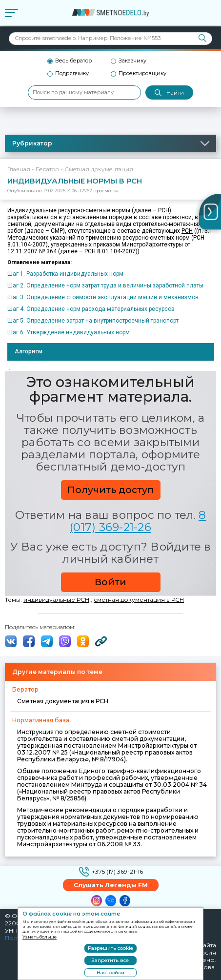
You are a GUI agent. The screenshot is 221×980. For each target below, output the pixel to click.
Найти (169, 93)
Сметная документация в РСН (63, 701)
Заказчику (132, 61)
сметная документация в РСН (139, 600)
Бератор (47, 169)
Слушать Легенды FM (111, 885)
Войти (110, 582)
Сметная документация (99, 169)
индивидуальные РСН (56, 600)
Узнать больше (40, 937)
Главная (19, 169)
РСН (187, 231)
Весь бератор (73, 61)
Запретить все (110, 960)
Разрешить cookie (110, 948)
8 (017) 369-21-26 (138, 521)
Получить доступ (110, 490)
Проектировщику (142, 73)
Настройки (110, 972)
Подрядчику (72, 73)
